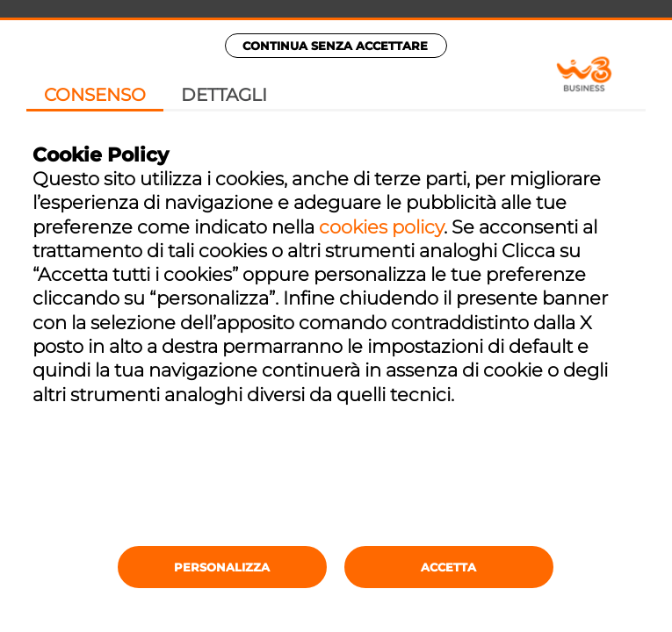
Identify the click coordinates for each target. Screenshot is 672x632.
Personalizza (222, 567)
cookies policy (381, 227)
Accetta (448, 567)
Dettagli (224, 95)
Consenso (95, 95)
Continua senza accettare (335, 46)
